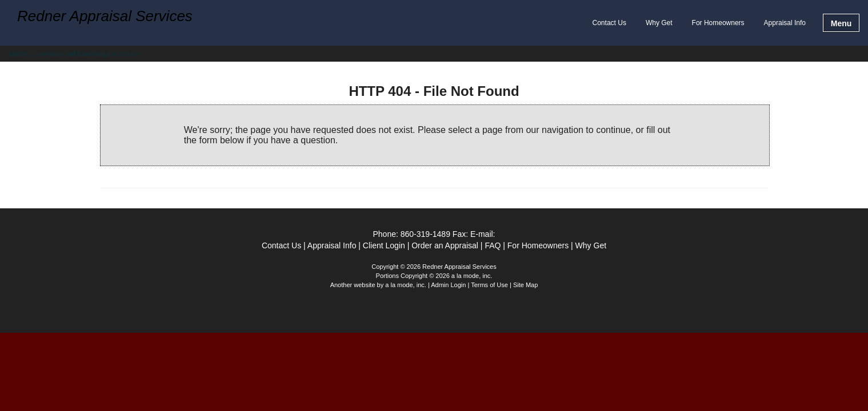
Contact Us (609, 23)
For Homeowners (718, 23)
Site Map (525, 285)
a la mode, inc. (406, 285)
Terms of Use (489, 285)
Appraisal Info (785, 23)
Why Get (659, 23)
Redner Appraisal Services (105, 17)
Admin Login (448, 285)
